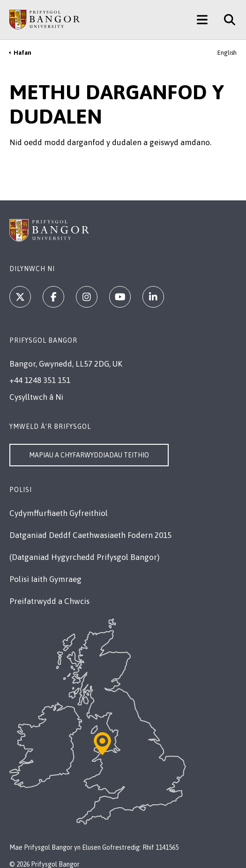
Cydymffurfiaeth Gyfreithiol (59, 513)
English (227, 53)
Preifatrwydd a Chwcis (49, 601)
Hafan (22, 53)
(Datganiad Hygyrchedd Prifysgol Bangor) (84, 557)
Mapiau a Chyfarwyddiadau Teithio (89, 455)
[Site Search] (226, 20)
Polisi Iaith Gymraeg (45, 579)
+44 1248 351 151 (40, 380)
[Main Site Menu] (202, 20)
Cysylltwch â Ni (36, 397)
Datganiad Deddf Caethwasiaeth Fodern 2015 (90, 535)
